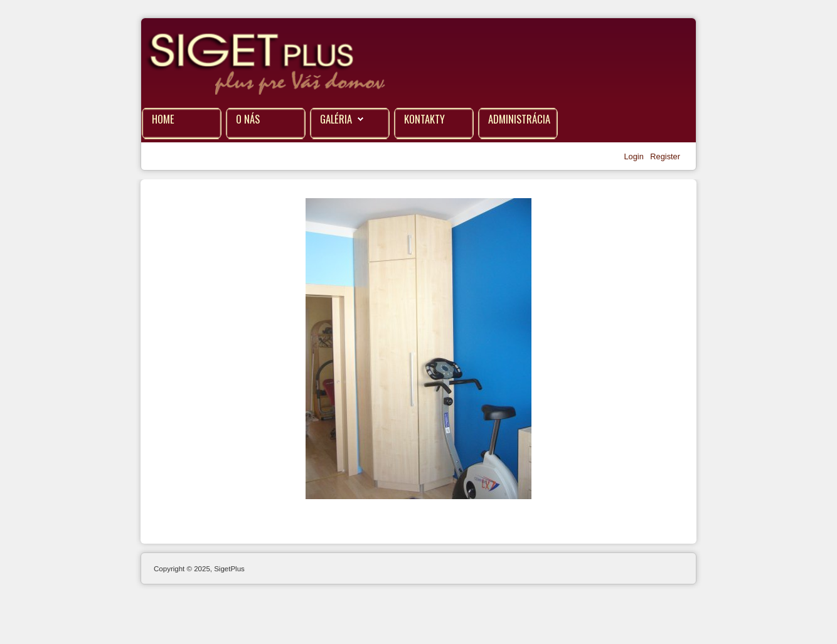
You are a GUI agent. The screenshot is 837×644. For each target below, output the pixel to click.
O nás (248, 119)
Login (635, 156)
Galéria (336, 119)
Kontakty (424, 119)
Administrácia (519, 119)
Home (163, 119)
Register (665, 156)
